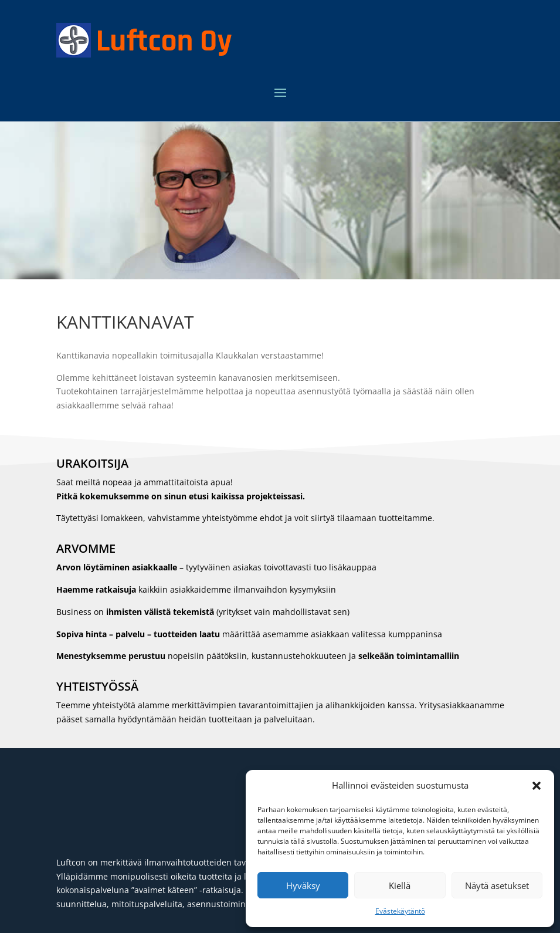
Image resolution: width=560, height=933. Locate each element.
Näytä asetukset (497, 885)
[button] (537, 786)
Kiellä (400, 885)
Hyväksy (303, 885)
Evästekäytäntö (400, 911)
